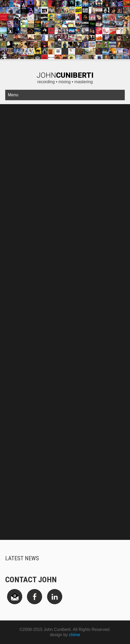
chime (75, 635)
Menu (13, 95)
